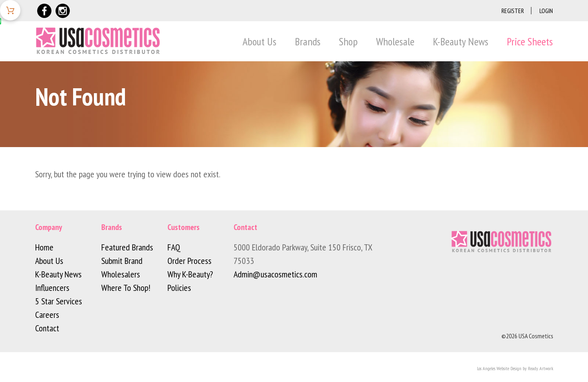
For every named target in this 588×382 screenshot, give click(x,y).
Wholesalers (121, 274)
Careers (47, 315)
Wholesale (395, 41)
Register (513, 11)
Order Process (189, 261)
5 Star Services (59, 301)
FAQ (174, 247)
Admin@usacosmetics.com (275, 274)
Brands (308, 41)
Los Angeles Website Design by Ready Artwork (515, 368)
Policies (179, 288)
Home (44, 247)
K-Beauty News (461, 41)
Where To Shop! (126, 288)
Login (546, 11)
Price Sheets (530, 41)
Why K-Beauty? (190, 274)
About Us (259, 41)
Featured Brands (127, 247)
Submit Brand (122, 261)
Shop (348, 41)
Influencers (52, 288)
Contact (47, 328)
